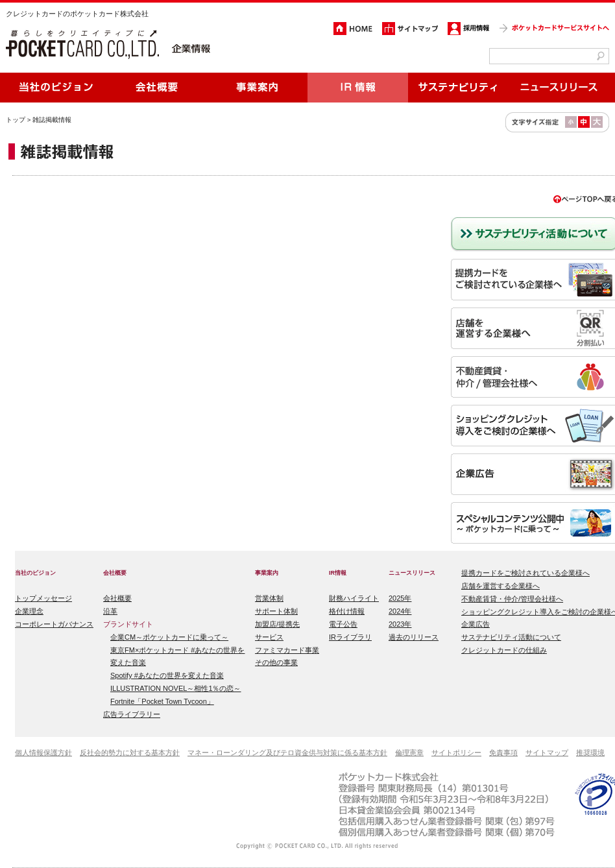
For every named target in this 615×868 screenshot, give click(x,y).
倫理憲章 (409, 753)
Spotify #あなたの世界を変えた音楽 (167, 675)
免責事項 (503, 753)
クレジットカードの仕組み (504, 650)
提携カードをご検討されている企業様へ (525, 573)
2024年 (400, 611)
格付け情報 (347, 611)
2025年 (400, 598)
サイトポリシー (456, 753)
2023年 (400, 624)
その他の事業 (276, 662)
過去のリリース (414, 637)
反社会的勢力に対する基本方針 (130, 753)
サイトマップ (547, 753)
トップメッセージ (43, 598)
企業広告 (476, 624)
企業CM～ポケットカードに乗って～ (169, 637)
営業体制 (269, 598)
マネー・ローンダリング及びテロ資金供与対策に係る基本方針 (287, 753)
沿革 (110, 611)
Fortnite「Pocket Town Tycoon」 (162, 701)
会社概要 (117, 598)
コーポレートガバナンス (54, 624)
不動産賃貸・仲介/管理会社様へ (512, 599)
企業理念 (29, 611)
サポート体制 (276, 611)
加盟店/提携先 (277, 624)
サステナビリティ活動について (511, 637)
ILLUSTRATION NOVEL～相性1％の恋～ (176, 688)
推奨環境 (590, 753)
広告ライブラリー (132, 714)
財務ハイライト (354, 598)
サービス (269, 637)
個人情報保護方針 (43, 753)
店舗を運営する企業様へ (500, 586)
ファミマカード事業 (287, 650)
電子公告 (343, 624)
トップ (16, 120)
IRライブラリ (350, 637)
